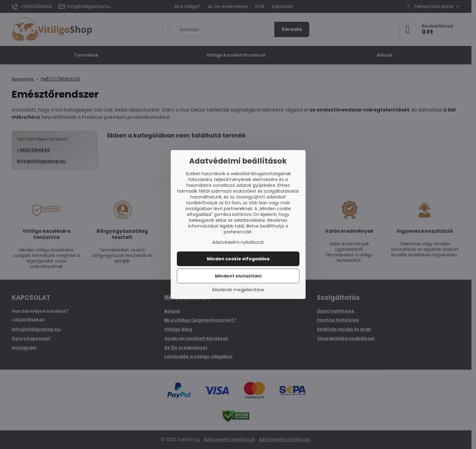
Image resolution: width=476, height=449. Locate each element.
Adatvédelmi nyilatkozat (238, 242)
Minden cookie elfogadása (238, 259)
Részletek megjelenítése (238, 290)
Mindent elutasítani (238, 276)
